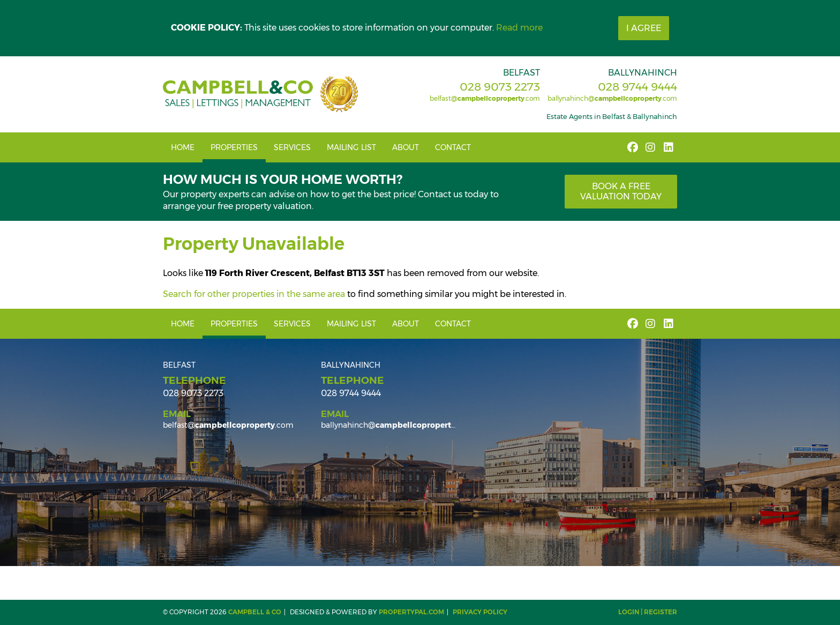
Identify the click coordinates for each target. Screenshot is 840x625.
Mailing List (351, 147)
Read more (519, 28)
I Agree (644, 28)
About (406, 147)
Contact (453, 147)
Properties (234, 147)
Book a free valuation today (621, 191)
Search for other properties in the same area (254, 294)
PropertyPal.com (411, 612)
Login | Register (648, 612)
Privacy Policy (480, 612)
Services (292, 147)
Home (183, 147)
